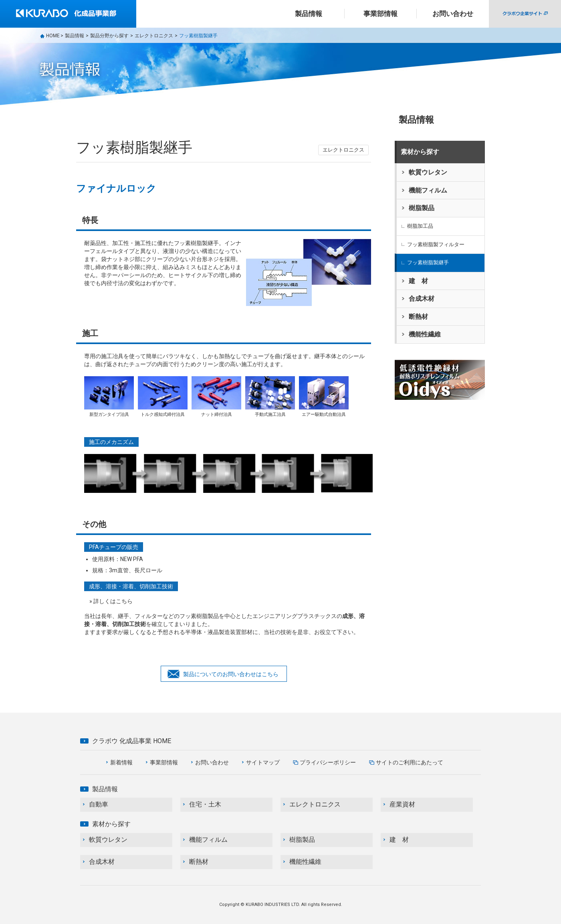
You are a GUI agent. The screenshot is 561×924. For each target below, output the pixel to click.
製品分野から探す (109, 36)
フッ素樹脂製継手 (428, 262)
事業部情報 (164, 762)
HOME (53, 36)
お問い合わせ (453, 14)
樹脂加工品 (420, 226)
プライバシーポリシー (328, 762)
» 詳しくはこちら (111, 601)
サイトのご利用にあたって (410, 762)
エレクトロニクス (154, 36)
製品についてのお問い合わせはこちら (231, 674)
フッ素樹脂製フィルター (436, 244)
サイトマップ (263, 762)
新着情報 (121, 762)
